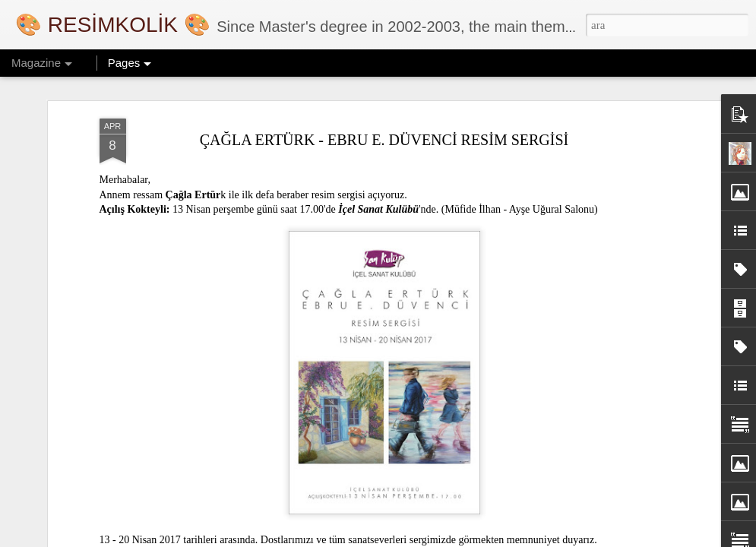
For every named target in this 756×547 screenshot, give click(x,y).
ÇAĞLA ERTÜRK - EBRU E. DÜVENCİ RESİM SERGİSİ (384, 140)
